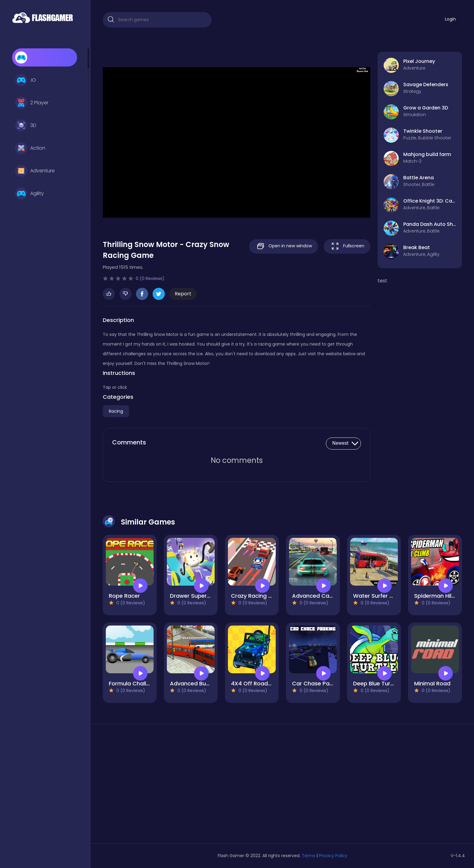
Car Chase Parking (317, 683)
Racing (116, 411)
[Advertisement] (160, 786)
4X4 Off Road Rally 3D (261, 683)
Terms (308, 856)
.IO (26, 80)
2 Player (32, 103)
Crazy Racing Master (259, 596)
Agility (29, 193)
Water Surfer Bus (376, 596)
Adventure (35, 171)
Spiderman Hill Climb (442, 596)
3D (26, 125)
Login (450, 19)
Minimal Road (432, 683)
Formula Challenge (134, 683)
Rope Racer (124, 596)
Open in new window (284, 246)
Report (183, 294)
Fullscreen (347, 246)
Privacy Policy (333, 856)
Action (30, 148)
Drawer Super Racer (197, 596)
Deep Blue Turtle (375, 683)
